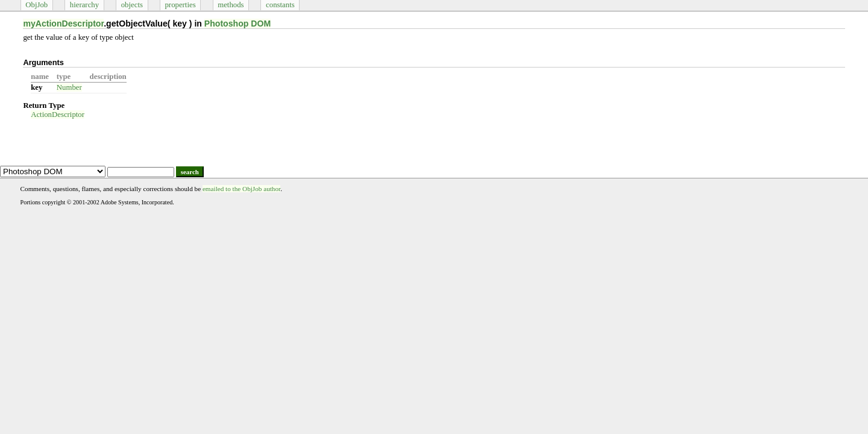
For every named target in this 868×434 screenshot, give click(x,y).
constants (280, 5)
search (190, 172)
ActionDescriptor (58, 115)
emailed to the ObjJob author (241, 189)
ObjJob (36, 5)
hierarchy (84, 5)
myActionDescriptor (63, 24)
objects (132, 5)
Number (69, 87)
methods (231, 5)
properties (180, 5)
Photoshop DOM (237, 24)
